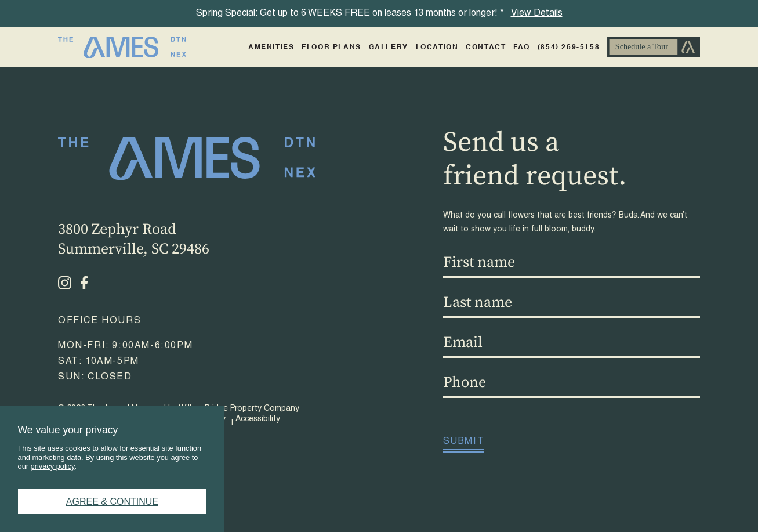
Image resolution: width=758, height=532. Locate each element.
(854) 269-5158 (569, 48)
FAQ (522, 48)
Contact (486, 48)
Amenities (271, 48)
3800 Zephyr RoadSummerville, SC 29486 (134, 239)
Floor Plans (331, 48)
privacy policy (53, 466)
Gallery (389, 48)
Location (437, 48)
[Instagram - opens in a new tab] (65, 283)
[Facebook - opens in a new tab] (84, 283)
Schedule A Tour (654, 47)
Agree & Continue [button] (112, 502)
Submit (464, 442)
